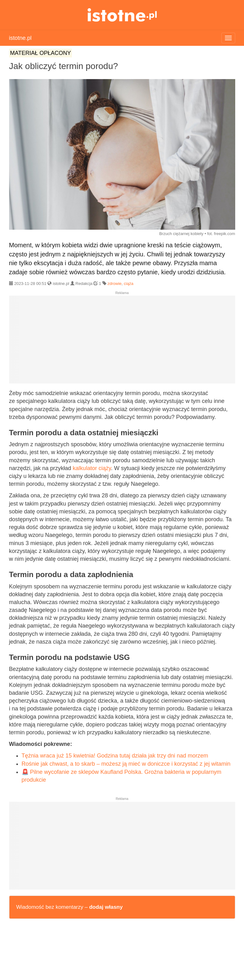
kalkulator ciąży (92, 468)
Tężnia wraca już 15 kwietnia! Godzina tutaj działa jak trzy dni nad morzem (115, 756)
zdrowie (114, 284)
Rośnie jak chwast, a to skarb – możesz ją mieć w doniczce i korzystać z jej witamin (126, 764)
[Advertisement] (122, 342)
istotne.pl (122, 15)
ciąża (128, 284)
